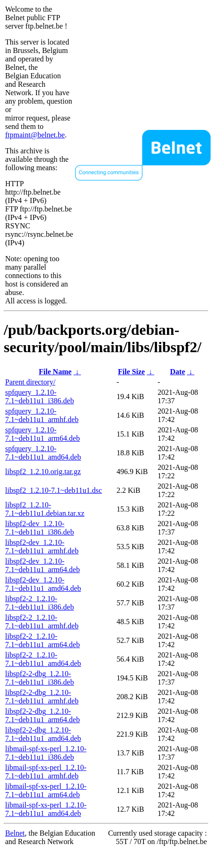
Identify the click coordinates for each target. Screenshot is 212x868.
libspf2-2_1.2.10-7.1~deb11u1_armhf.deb (42, 622)
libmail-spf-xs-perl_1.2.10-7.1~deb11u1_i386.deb (46, 753)
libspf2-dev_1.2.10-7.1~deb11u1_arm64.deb (42, 565)
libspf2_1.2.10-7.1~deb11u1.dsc (53, 490)
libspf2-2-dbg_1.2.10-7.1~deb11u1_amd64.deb (43, 734)
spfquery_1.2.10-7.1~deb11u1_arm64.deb (42, 434)
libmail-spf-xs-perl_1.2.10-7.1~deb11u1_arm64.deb (46, 790)
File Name (55, 372)
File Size (132, 372)
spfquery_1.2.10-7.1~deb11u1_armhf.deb (42, 415)
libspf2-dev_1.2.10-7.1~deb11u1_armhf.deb (42, 547)
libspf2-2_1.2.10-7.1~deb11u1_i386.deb (40, 603)
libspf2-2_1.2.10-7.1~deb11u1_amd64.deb (43, 659)
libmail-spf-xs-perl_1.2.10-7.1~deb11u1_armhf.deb (46, 772)
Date (178, 372)
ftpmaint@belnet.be (35, 135)
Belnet (15, 833)
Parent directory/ (30, 382)
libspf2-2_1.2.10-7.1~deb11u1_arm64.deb (42, 640)
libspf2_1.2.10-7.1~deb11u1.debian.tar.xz (45, 509)
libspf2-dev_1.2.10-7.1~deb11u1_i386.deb (40, 528)
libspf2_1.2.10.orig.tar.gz (43, 472)
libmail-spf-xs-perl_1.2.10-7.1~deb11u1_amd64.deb (46, 809)
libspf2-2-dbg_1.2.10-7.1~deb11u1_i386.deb (40, 678)
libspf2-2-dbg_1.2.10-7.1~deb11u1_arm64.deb (42, 715)
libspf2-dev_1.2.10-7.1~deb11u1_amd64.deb (43, 584)
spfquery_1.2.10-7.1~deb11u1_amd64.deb (43, 453)
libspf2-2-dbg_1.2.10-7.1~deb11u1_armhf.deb (42, 697)
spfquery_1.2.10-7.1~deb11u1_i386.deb (40, 396)
